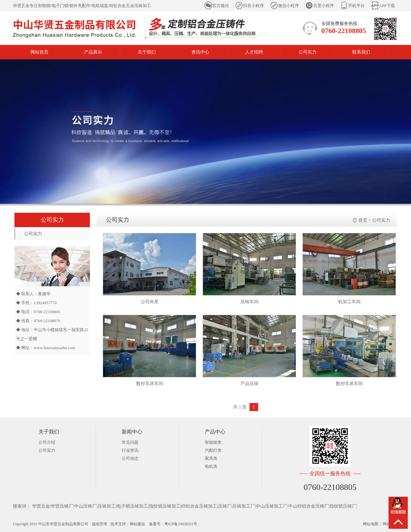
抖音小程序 (254, 6)
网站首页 (39, 52)
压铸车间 (249, 302)
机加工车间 (349, 302)
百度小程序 (324, 6)
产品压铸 (249, 384)
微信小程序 (289, 6)
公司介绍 (47, 442)
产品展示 (93, 52)
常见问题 (130, 442)
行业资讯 (130, 450)
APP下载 (387, 6)
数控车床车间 (150, 384)
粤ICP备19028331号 (181, 524)
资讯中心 (200, 52)
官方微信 (221, 6)
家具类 (211, 458)
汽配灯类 (213, 450)
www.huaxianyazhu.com (54, 348)
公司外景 (150, 302)
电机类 (211, 466)
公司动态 (130, 458)
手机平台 (356, 6)
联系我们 (361, 52)
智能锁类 (213, 442)
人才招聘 (254, 52)
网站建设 (137, 524)
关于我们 (147, 52)
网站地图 (371, 524)
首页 (363, 220)
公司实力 (308, 52)
